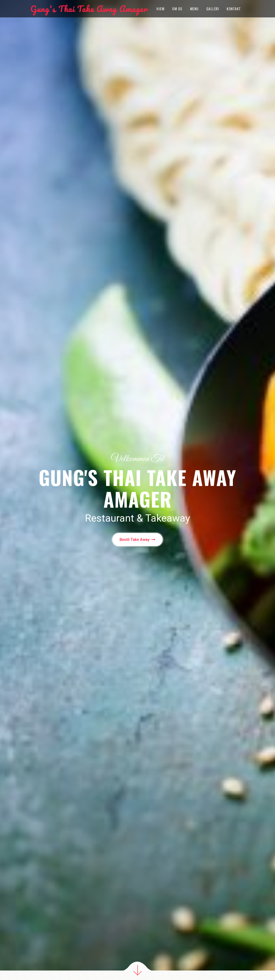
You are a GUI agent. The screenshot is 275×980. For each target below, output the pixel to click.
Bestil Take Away (137, 540)
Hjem (160, 9)
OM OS (177, 9)
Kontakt (234, 9)
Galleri (213, 9)
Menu (194, 9)
